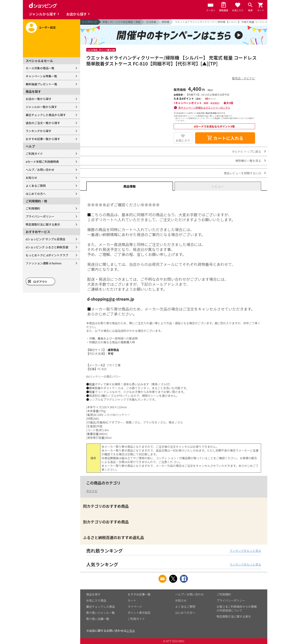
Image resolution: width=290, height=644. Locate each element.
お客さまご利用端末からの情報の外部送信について (237, 608)
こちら (131, 631)
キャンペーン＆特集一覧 (41, 76)
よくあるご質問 (36, 186)
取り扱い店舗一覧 (98, 619)
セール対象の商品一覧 (40, 68)
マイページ (135, 606)
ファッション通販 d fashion (44, 263)
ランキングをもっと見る (245, 551)
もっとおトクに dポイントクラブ (47, 255)
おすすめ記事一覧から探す (43, 139)
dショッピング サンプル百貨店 (46, 239)
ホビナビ (92, 491)
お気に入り (183, 140)
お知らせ (32, 178)
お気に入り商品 (96, 600)
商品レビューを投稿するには (242, 173)
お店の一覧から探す (39, 99)
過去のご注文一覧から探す (43, 123)
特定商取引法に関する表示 (43, 224)
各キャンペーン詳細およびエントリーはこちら (204, 108)
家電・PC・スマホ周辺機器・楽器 (121, 22)
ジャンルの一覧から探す (41, 107)
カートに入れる (225, 138)
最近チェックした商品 (101, 606)
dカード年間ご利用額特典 (42, 162)
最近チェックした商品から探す (46, 115)
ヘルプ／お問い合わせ (40, 170)
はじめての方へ (36, 194)
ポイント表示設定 (139, 613)
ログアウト (40, 282)
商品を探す (93, 594)
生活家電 (151, 22)
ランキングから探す (39, 131)
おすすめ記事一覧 (139, 594)
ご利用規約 (33, 208)
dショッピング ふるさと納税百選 (47, 247)
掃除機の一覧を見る (248, 161)
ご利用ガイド (34, 154)
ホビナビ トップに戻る (246, 151)
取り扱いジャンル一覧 (101, 613)
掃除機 (165, 22)
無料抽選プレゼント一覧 (42, 84)
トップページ (90, 22)
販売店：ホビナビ (243, 78)
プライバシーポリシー (40, 216)
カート (132, 600)
